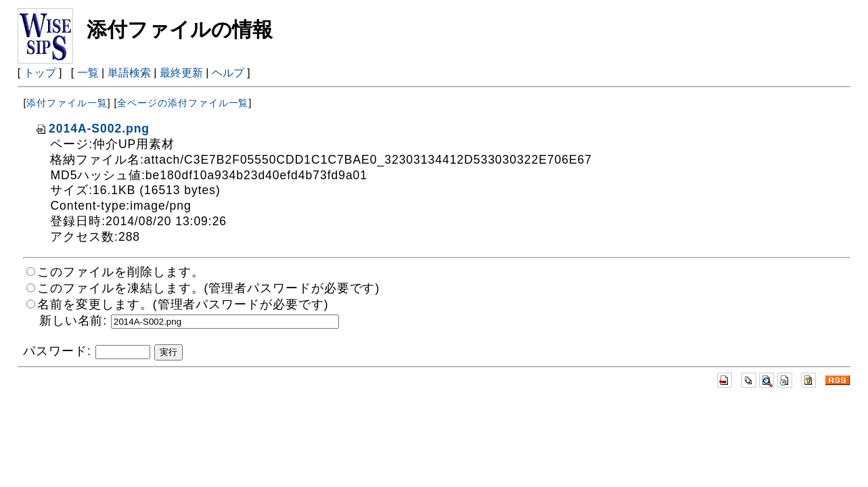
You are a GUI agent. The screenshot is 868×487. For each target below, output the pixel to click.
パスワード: (57, 351)
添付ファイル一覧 (67, 103)
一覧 (88, 73)
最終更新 (181, 73)
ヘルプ (228, 73)
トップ (40, 73)
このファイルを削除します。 (120, 272)
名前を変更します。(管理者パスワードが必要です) (183, 304)
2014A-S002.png (92, 129)
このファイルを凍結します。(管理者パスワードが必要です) (208, 288)
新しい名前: (73, 321)
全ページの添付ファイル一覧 (183, 103)
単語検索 (129, 73)
